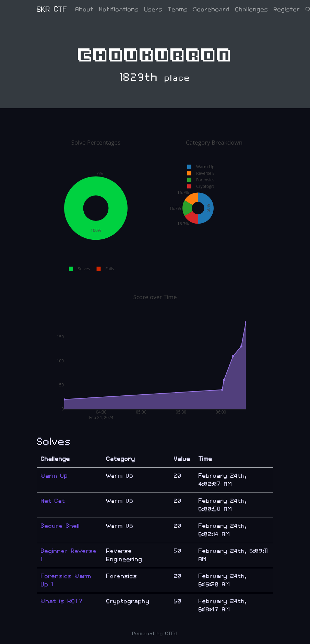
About (85, 9)
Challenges (252, 9)
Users (153, 9)
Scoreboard (212, 9)
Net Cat (53, 501)
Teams (178, 9)
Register (287, 9)
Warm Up (54, 476)
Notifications (119, 9)
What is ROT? (62, 601)
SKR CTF (52, 9)
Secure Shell (60, 526)
